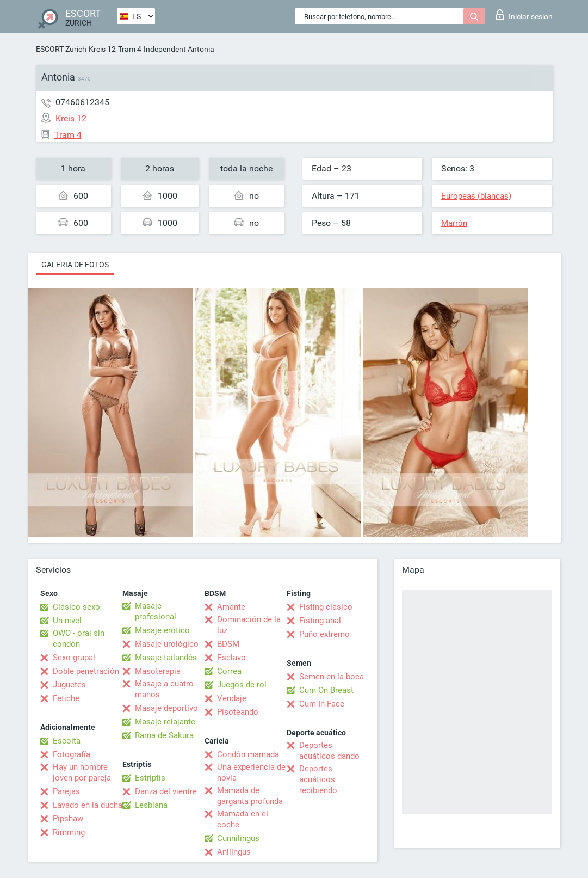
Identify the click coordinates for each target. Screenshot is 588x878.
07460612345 (82, 102)
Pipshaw (68, 819)
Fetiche (66, 698)
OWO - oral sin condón (79, 638)
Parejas (66, 791)
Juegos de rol (242, 685)
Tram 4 (130, 49)
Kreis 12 (102, 49)
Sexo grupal (74, 658)
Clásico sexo (76, 607)
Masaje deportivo (166, 708)
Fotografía (72, 754)
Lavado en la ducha (88, 805)
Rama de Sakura (164, 735)
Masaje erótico (162, 630)
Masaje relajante (165, 722)
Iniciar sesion (524, 15)
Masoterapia (158, 671)
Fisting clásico (326, 607)
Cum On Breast (326, 690)
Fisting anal (320, 621)
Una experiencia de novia (251, 772)
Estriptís (150, 778)
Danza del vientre (166, 791)
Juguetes (69, 685)
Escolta (67, 741)
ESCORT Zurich (61, 49)
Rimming (69, 832)
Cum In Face (322, 704)
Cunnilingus (238, 838)
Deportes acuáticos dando (329, 751)
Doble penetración (86, 671)
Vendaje (232, 698)
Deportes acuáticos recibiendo (318, 779)
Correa (229, 671)
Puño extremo (324, 634)
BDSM (228, 644)
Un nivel (67, 621)
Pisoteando (238, 712)
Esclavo (231, 658)
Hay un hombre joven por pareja (82, 772)
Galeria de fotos (75, 265)
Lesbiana (151, 805)
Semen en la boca (332, 677)
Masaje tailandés (166, 658)
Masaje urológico (167, 644)
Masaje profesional (156, 611)
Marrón (454, 223)
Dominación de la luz (249, 625)
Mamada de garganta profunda (250, 796)
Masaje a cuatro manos (164, 689)
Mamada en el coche (243, 819)
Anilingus (234, 852)
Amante (231, 607)
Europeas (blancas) (476, 196)
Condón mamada (248, 754)
